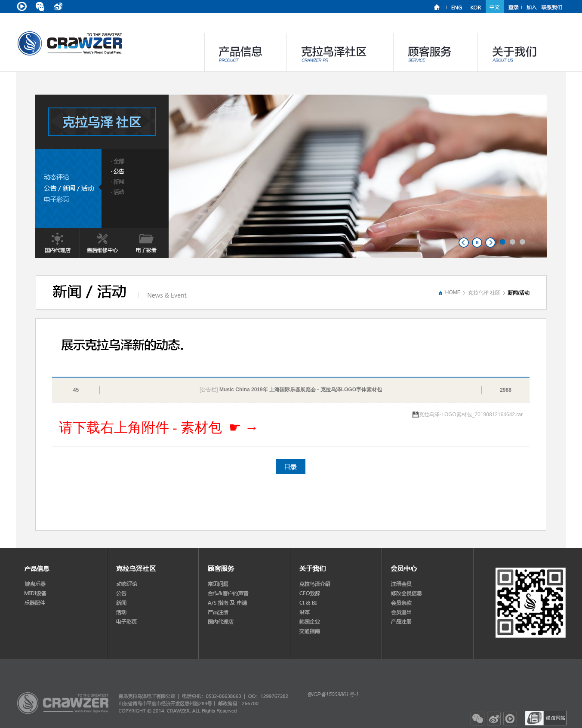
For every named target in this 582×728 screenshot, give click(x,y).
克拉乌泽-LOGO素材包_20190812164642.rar (471, 415)
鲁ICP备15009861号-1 (333, 694)
